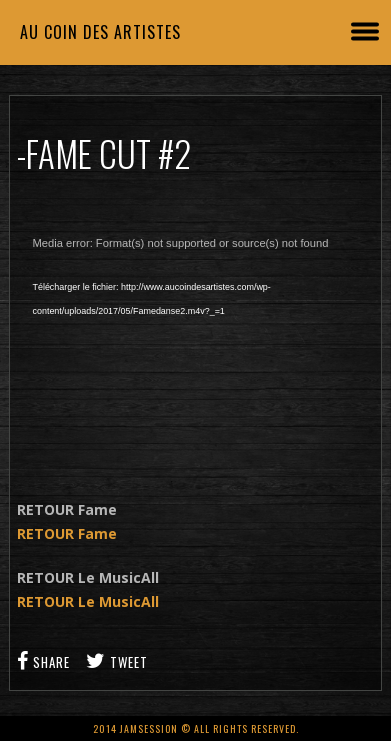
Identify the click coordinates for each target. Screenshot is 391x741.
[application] (195, 344)
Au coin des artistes (100, 32)
